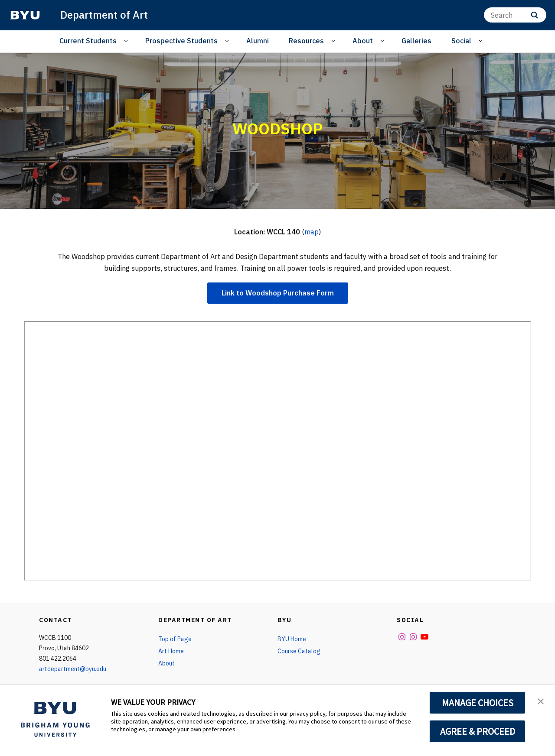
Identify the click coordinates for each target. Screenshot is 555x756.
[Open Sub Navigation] (127, 41)
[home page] (25, 15)
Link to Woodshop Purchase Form (278, 293)
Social (461, 41)
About (363, 41)
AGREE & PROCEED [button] (478, 731)
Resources (306, 41)
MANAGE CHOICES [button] (478, 703)
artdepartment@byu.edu (73, 669)
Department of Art (104, 15)
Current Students (88, 41)
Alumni (258, 41)
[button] (541, 701)
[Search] (515, 15)
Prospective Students (181, 41)
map (312, 232)
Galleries (416, 41)
